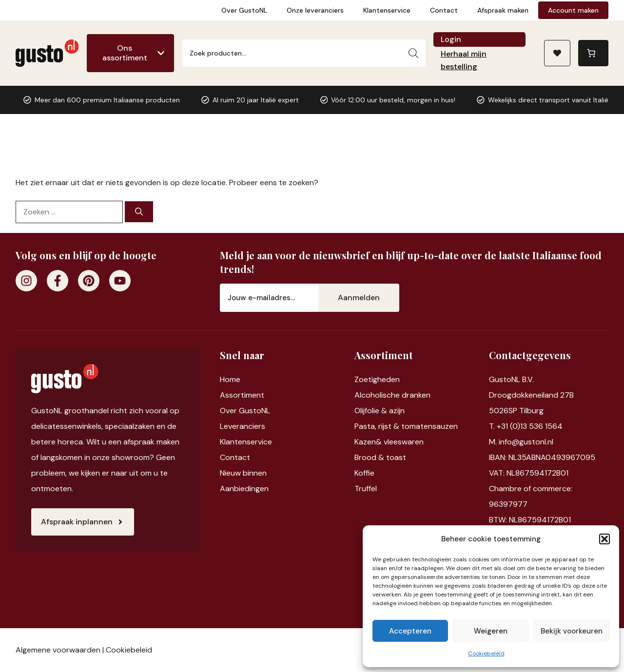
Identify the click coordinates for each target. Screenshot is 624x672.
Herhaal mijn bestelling (464, 60)
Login (451, 39)
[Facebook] (58, 281)
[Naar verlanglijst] (557, 53)
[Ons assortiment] (130, 53)
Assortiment (242, 395)
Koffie (364, 473)
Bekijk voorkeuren (572, 631)
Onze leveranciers (315, 10)
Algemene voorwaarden (58, 650)
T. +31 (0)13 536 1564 (526, 426)
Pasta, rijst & (378, 426)
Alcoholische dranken (392, 395)
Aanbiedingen (244, 489)
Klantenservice (387, 10)
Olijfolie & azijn (380, 411)
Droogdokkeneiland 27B (531, 395)
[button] (604, 539)
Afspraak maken (503, 10)
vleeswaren (404, 442)
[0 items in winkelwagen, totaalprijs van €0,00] (593, 53)
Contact (444, 10)
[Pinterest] (89, 281)
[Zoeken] (413, 53)
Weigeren (491, 631)
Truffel (366, 489)
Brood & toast (380, 457)
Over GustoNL (244, 10)
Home (230, 379)
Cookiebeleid (486, 653)
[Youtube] (120, 281)
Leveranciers (243, 426)
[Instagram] (26, 281)
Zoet (363, 379)
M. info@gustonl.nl (521, 442)
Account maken (573, 10)
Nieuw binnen (243, 473)
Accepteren (410, 631)
